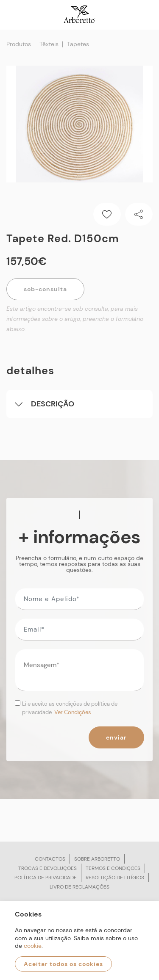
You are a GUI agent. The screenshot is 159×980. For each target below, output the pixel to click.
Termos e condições (113, 868)
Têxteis (49, 44)
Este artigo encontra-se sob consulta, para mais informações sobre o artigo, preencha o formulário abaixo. (75, 319)
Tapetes (78, 44)
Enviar (116, 737)
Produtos (19, 44)
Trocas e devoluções (47, 868)
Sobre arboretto (97, 859)
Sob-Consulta (45, 289)
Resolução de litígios (115, 878)
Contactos (50, 859)
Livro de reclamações (79, 887)
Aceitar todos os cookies (63, 964)
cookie (33, 946)
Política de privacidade (46, 878)
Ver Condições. (73, 712)
